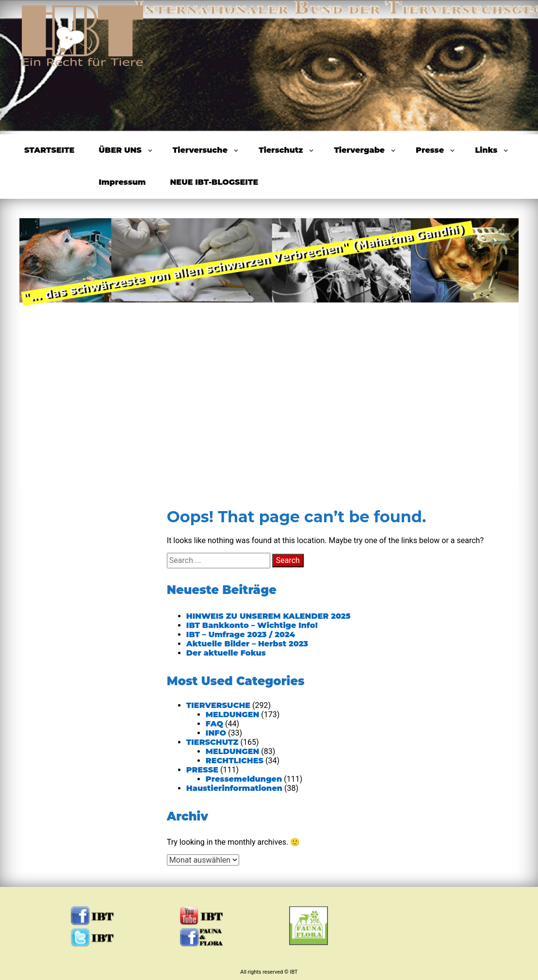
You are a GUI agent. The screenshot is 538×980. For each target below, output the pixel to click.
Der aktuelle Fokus (226, 653)
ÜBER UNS (120, 150)
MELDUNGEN (232, 715)
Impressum (122, 182)
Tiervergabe (359, 150)
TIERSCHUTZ (212, 742)
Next (490, 348)
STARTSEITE (49, 150)
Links (486, 150)
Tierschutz (281, 150)
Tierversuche (200, 150)
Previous (48, 348)
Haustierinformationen (234, 788)
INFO (216, 733)
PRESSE (202, 770)
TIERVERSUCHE (218, 705)
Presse (430, 150)
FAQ (214, 724)
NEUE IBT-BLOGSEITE (214, 182)
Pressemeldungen (244, 779)
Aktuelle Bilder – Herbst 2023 (247, 644)
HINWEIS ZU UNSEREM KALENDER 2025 (269, 616)
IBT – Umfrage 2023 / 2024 (241, 635)
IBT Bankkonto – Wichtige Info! (252, 625)
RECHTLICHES (235, 761)
